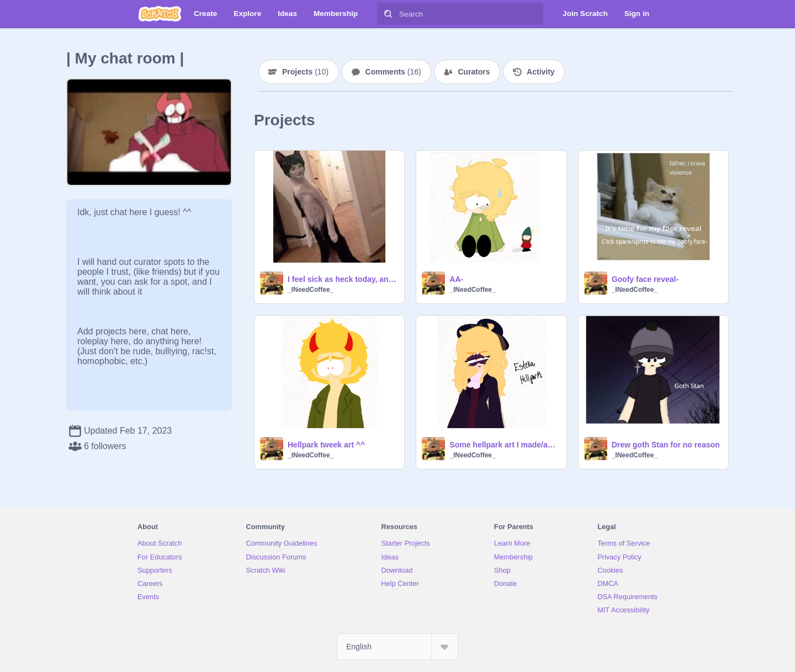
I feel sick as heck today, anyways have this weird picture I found (343, 279)
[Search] (388, 14)
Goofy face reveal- (645, 279)
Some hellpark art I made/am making (504, 445)
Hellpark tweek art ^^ (326, 445)
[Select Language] (397, 647)
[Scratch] (160, 14)
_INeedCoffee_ (311, 290)
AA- (456, 279)
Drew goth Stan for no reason (666, 445)
